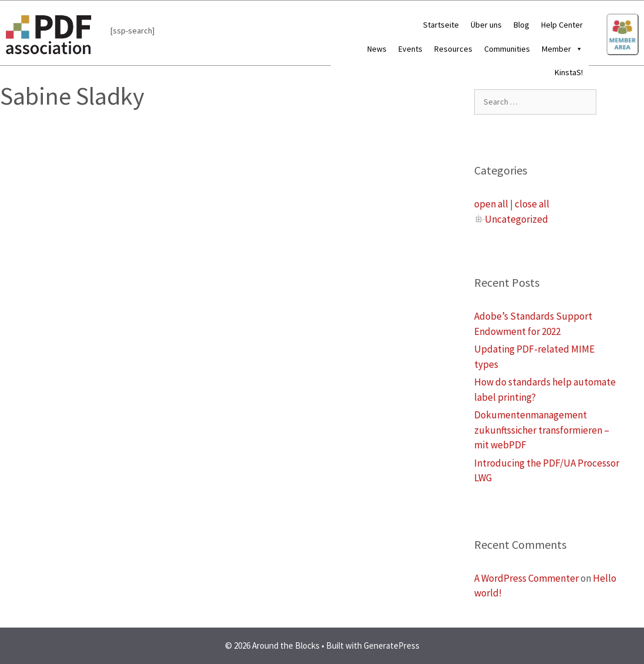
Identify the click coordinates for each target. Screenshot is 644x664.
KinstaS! (569, 72)
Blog (521, 25)
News (377, 49)
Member (562, 49)
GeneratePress (392, 645)
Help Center (562, 25)
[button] (577, 49)
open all (491, 204)
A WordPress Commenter (526, 578)
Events (410, 49)
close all (532, 204)
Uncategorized (516, 219)
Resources (453, 49)
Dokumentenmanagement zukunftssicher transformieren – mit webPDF (542, 430)
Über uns (486, 25)
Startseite (441, 25)
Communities (507, 49)
